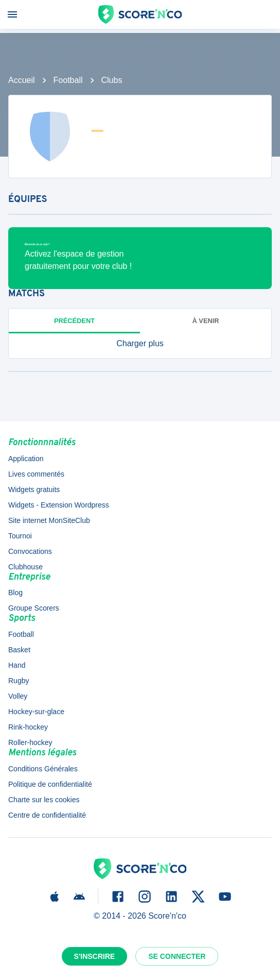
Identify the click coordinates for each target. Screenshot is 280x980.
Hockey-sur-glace (36, 712)
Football (68, 80)
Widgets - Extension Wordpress (59, 505)
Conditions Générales (43, 769)
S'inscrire (95, 956)
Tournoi (20, 536)
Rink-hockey (28, 727)
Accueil (22, 80)
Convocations (30, 551)
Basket (19, 650)
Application (26, 459)
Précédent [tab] (74, 321)
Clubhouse (25, 567)
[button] (140, 344)
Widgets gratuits (34, 489)
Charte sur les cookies (44, 800)
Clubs (112, 80)
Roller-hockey (30, 742)
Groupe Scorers (34, 608)
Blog (15, 593)
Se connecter (177, 956)
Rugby (19, 681)
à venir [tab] (206, 321)
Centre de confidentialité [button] (47, 815)
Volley (18, 696)
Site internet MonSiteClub (49, 520)
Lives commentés (36, 474)
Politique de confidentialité (50, 784)
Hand (17, 665)
